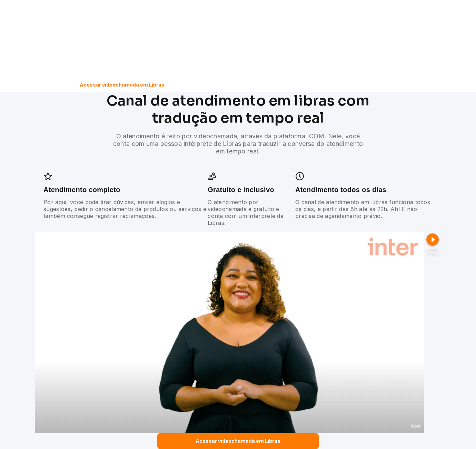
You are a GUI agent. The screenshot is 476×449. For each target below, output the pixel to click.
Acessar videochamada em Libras (122, 85)
